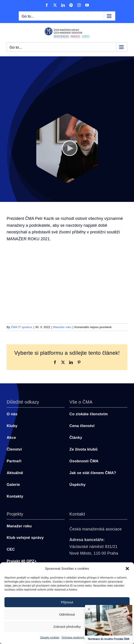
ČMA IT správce (21, 327)
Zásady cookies (50, 638)
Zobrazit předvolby (67, 627)
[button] (127, 569)
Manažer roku (62, 327)
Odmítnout (67, 614)
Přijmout (67, 602)
